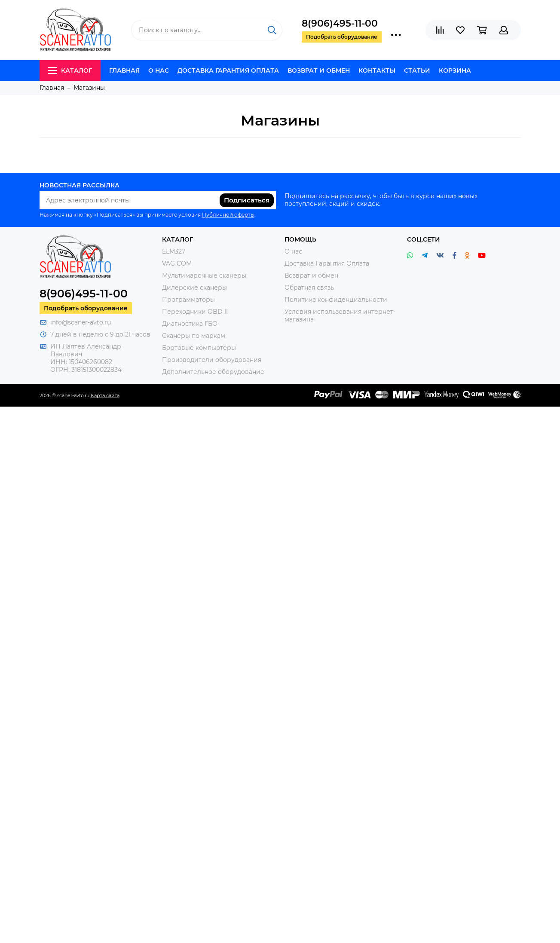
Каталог (70, 70)
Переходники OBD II (195, 312)
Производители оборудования (212, 360)
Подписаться (247, 200)
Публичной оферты (228, 215)
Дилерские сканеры (194, 288)
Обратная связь (309, 288)
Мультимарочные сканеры (204, 276)
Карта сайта (105, 395)
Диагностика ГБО (190, 324)
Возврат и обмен (319, 70)
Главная (124, 70)
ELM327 (174, 251)
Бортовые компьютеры (199, 348)
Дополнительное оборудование (213, 372)
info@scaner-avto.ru (81, 322)
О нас (159, 70)
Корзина (455, 70)
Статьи (417, 70)
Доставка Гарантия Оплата (228, 70)
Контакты (377, 70)
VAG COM (177, 263)
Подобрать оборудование (86, 308)
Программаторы (188, 300)
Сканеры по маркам (194, 336)
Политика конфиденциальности (336, 300)
